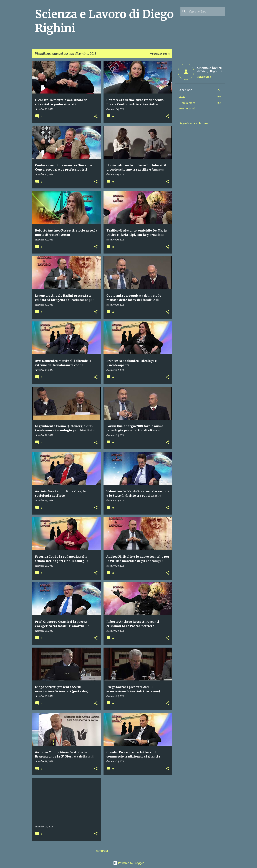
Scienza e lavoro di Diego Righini (209, 70)
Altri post (102, 851)
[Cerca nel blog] (206, 11)
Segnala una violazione (194, 123)
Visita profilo (204, 77)
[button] (96, 116)
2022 (182, 97)
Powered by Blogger (128, 863)
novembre (189, 103)
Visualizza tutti (160, 54)
